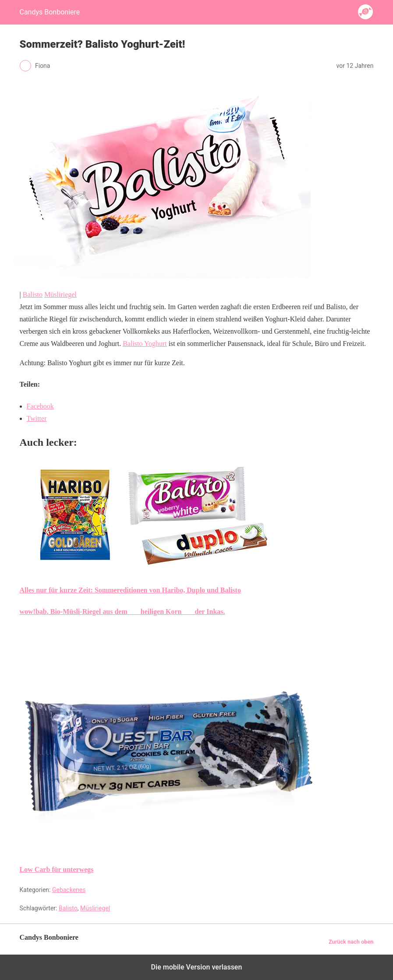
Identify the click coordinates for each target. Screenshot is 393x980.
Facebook (40, 406)
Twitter (37, 418)
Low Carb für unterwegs (57, 869)
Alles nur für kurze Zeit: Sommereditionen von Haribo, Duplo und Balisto (130, 590)
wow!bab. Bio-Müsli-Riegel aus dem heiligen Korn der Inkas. (122, 612)
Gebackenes (69, 890)
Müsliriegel (60, 294)
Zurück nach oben (351, 942)
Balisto (33, 294)
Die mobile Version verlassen (197, 967)
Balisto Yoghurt (145, 344)
